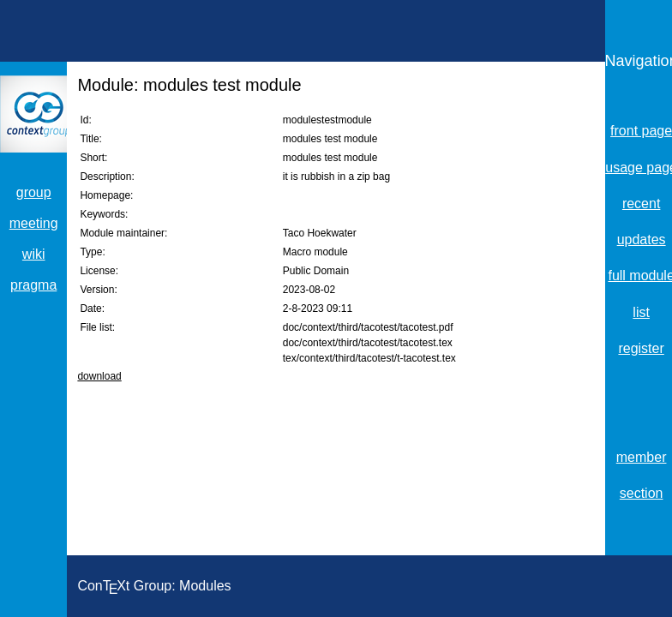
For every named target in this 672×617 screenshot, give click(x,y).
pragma (33, 285)
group (34, 192)
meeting (34, 223)
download (99, 376)
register (641, 348)
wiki (34, 254)
